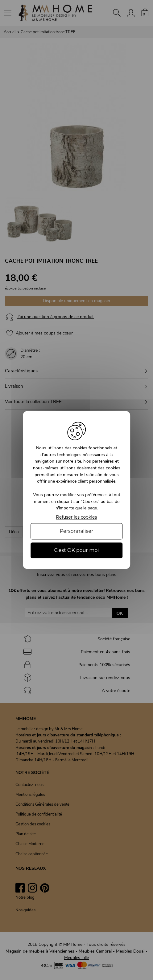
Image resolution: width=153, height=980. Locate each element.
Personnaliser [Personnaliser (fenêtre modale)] (77, 531)
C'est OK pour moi (76, 550)
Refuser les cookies (77, 517)
